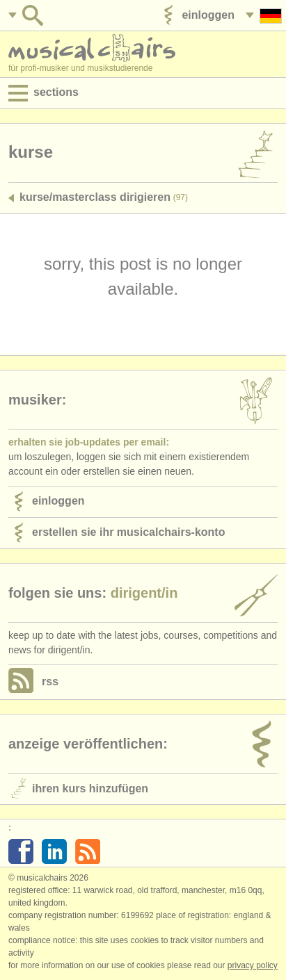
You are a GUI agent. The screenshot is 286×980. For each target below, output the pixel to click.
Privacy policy (253, 965)
